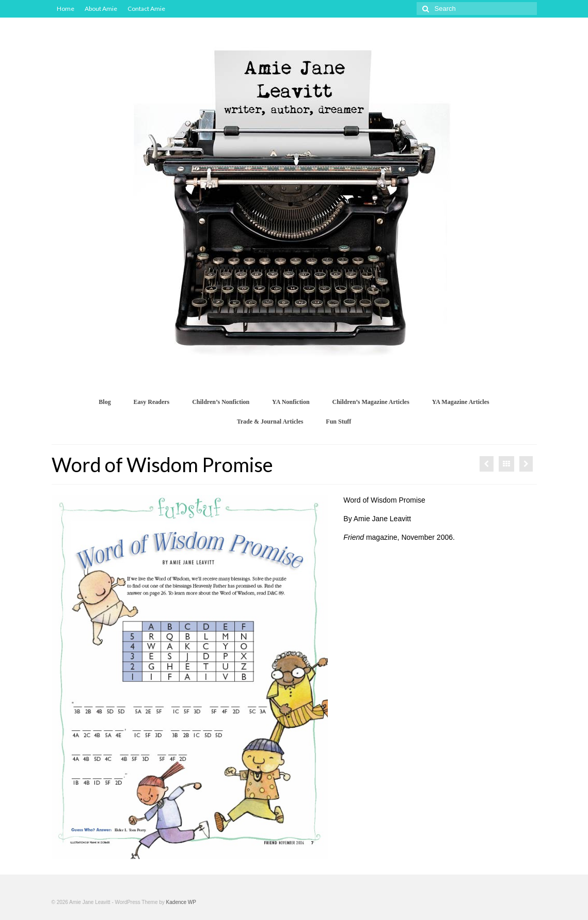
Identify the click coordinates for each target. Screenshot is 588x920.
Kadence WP (181, 902)
